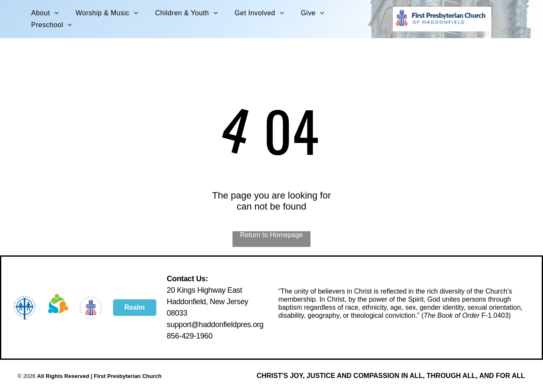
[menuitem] (45, 13)
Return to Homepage (272, 235)
